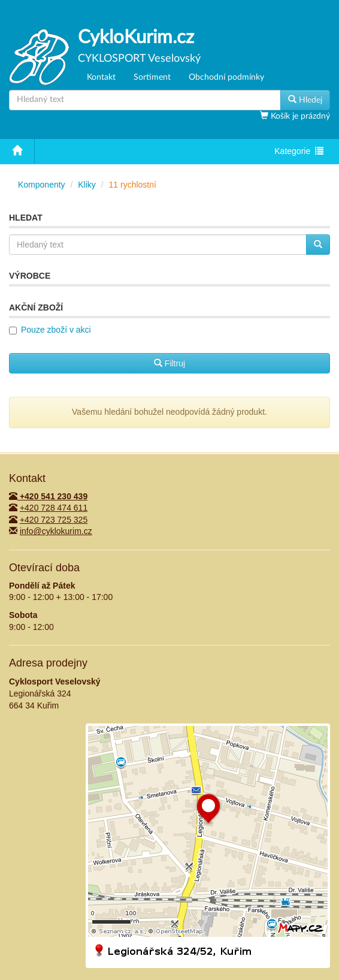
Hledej (305, 99)
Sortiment (152, 77)
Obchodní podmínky (226, 77)
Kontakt (101, 77)
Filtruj (169, 363)
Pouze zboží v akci (56, 330)
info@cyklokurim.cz (56, 531)
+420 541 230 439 (48, 496)
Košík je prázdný (299, 116)
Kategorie (299, 152)
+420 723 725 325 (54, 520)
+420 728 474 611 (54, 508)
